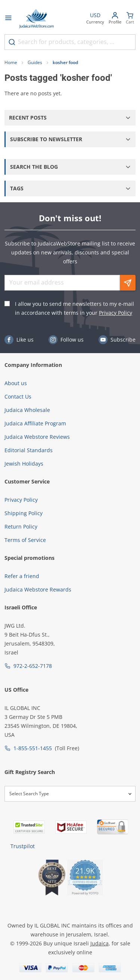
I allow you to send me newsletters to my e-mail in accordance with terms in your (74, 308)
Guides (35, 62)
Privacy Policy (116, 313)
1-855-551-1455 (33, 748)
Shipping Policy (24, 513)
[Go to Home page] (37, 19)
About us (16, 383)
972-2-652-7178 (33, 666)
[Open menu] (8, 19)
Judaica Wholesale (27, 410)
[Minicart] (130, 19)
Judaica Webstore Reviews (37, 437)
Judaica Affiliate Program (35, 423)
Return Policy (21, 527)
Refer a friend (22, 576)
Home (11, 62)
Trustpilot (23, 846)
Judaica (99, 943)
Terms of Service (25, 540)
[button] (70, 118)
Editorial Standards (29, 450)
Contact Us (18, 397)
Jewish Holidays (24, 464)
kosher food (65, 62)
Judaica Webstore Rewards (38, 589)
